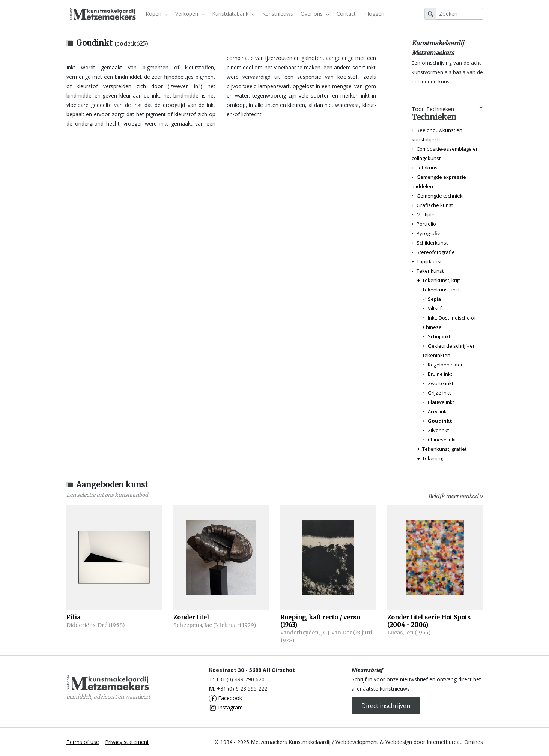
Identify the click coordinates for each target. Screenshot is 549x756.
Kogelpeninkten (446, 364)
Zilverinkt (438, 430)
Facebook (226, 698)
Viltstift (435, 308)
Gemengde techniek (440, 196)
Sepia (434, 299)
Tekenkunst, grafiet (444, 449)
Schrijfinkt (439, 336)
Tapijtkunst (429, 261)
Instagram (226, 707)
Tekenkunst (430, 271)
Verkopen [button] (190, 14)
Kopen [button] (157, 14)
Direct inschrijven (386, 706)
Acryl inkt (438, 411)
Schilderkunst (432, 243)
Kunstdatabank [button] (233, 14)
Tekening (433, 458)
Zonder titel (191, 617)
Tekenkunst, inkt (441, 289)
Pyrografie (429, 233)
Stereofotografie (436, 252)
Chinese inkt (442, 439)
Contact (346, 14)
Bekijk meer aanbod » (456, 496)
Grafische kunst (435, 205)
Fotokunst (428, 168)
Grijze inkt (439, 393)
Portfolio (426, 224)
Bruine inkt (440, 374)
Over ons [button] (315, 14)
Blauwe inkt (441, 402)
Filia (73, 617)
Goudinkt (440, 421)
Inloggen (374, 14)
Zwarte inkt (441, 383)
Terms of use (83, 742)
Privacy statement (127, 742)
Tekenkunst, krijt (441, 280)
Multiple (426, 214)
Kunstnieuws (278, 14)
